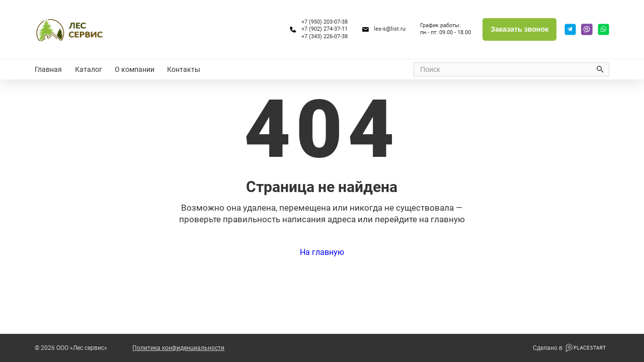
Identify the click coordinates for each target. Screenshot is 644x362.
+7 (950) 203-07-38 (325, 22)
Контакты (184, 69)
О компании (135, 69)
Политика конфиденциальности (178, 348)
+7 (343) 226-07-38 (325, 36)
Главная (48, 69)
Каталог (89, 69)
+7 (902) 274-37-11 (325, 29)
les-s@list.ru (390, 29)
